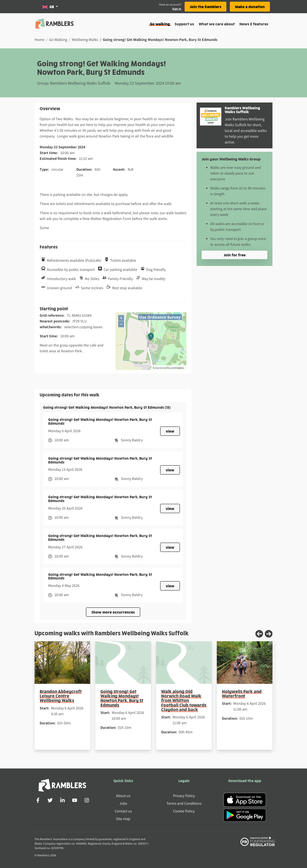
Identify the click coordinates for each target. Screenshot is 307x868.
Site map (123, 819)
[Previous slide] (259, 634)
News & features (254, 24)
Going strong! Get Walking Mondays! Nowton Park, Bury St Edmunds (122, 698)
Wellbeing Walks (85, 40)
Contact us (123, 811)
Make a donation (250, 6)
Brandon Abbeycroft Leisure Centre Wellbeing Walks (61, 696)
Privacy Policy (184, 796)
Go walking (160, 24)
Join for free (235, 255)
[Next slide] (269, 634)
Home (39, 40)
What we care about (217, 24)
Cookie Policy (184, 811)
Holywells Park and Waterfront (242, 693)
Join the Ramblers (206, 6)
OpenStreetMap (163, 368)
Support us (184, 24)
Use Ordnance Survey (160, 317)
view (170, 431)
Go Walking (58, 40)
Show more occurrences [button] (113, 612)
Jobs (123, 803)
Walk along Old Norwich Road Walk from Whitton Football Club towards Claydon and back (184, 700)
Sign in (177, 9)
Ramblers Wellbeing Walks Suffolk (242, 110)
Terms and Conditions (184, 803)
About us (123, 796)
